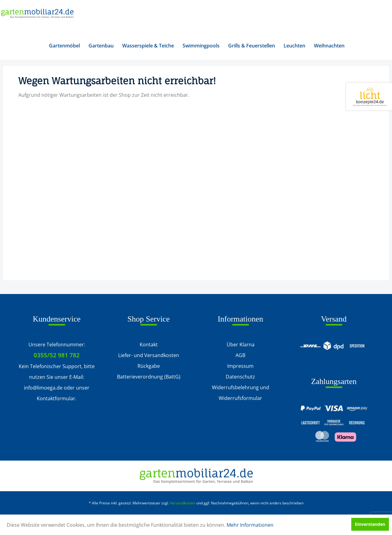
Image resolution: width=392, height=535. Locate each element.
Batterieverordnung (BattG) (149, 377)
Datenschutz (240, 377)
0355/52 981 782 (57, 355)
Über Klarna (241, 345)
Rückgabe (149, 366)
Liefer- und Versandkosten (149, 355)
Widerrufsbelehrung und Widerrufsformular (241, 393)
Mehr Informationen (250, 525)
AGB (240, 355)
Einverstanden (370, 524)
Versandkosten (183, 503)
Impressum (240, 366)
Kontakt (149, 345)
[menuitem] (64, 46)
